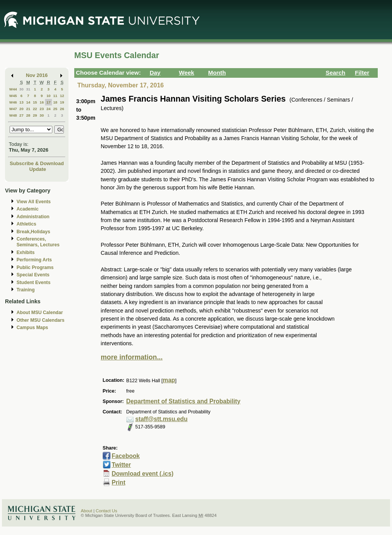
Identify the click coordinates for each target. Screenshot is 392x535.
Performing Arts (34, 260)
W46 (13, 102)
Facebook (126, 456)
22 (35, 109)
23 (42, 109)
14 (28, 102)
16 (42, 102)
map (169, 380)
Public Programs (35, 267)
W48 (13, 115)
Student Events (33, 283)
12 (62, 96)
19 (62, 102)
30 (21, 89)
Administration (33, 217)
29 (35, 115)
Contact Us (107, 511)
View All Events (34, 202)
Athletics (26, 224)
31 (28, 89)
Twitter (121, 465)
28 (28, 115)
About (87, 511)
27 (21, 115)
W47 (13, 109)
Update (38, 169)
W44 (13, 89)
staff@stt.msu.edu (162, 419)
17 (49, 102)
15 (35, 102)
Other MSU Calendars (41, 320)
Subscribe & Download (37, 163)
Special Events (33, 275)
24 (49, 109)
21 (28, 109)
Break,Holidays (33, 232)
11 (55, 96)
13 (21, 102)
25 (55, 109)
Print (118, 482)
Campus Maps (32, 328)
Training (26, 290)
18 (55, 102)
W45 (13, 96)
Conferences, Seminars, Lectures (38, 242)
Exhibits (26, 252)
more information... (132, 357)
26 (62, 109)
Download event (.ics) (143, 474)
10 (49, 96)
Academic (28, 209)
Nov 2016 (37, 75)
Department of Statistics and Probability (183, 401)
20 (21, 109)
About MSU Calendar (40, 313)
